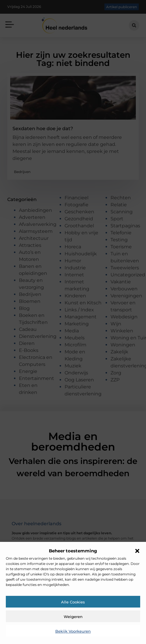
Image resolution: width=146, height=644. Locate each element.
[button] (137, 551)
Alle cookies (73, 602)
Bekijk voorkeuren (73, 631)
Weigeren (73, 617)
